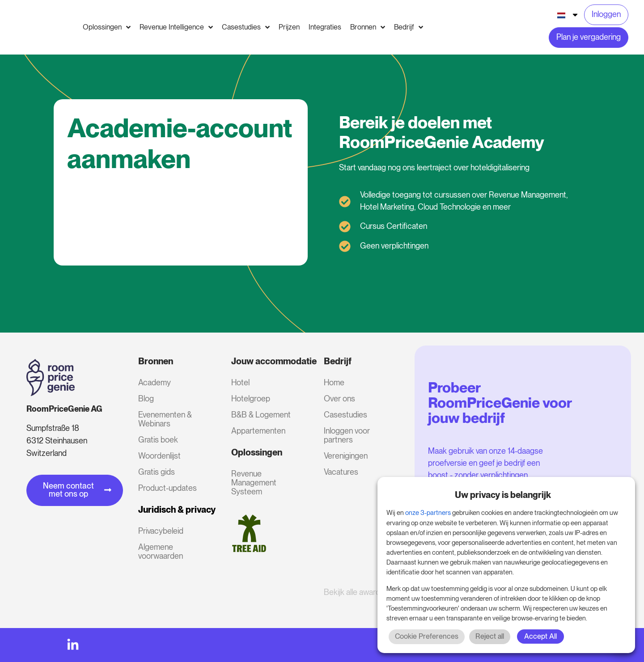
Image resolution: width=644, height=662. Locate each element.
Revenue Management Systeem (254, 483)
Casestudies (345, 415)
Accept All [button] (540, 636)
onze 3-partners (428, 513)
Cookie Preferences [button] (427, 636)
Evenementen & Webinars (165, 419)
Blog (146, 398)
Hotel (240, 382)
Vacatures (341, 472)
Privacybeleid (161, 531)
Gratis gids (157, 472)
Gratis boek (158, 440)
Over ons (339, 398)
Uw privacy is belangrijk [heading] (503, 495)
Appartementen (258, 431)
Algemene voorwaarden (161, 551)
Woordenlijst (159, 456)
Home (334, 382)
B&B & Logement (261, 415)
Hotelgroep (251, 398)
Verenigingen (346, 456)
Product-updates (167, 488)
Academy (155, 382)
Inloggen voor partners (347, 435)
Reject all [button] (490, 636)
